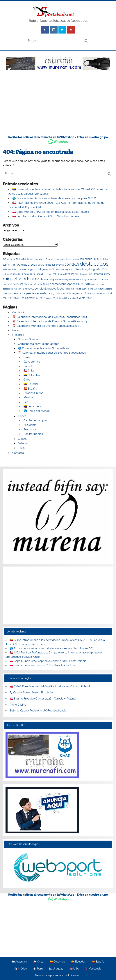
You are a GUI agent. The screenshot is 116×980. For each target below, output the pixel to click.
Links (21, 448)
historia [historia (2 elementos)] (6, 274)
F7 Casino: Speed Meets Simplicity (31, 693)
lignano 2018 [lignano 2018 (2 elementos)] (86, 274)
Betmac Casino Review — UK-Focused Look (38, 711)
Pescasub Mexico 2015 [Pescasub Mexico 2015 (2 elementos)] (76, 289)
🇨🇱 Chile (29, 371)
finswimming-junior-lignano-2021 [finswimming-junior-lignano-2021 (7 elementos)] (36, 269)
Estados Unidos (33, 393)
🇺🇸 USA (74, 969)
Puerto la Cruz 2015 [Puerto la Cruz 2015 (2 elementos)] (96, 289)
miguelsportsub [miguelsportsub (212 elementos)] (19, 279)
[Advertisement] (58, 105)
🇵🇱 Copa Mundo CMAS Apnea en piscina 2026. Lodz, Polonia (51, 212)
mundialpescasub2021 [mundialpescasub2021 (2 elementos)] (97, 280)
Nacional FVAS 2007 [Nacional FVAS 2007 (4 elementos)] (13, 284)
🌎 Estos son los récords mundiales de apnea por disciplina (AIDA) (54, 198)
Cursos (22, 439)
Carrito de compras (36, 420)
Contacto (18, 453)
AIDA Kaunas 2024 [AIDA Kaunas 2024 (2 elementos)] (30, 259)
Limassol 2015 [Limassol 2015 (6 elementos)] (101, 274)
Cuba (27, 380)
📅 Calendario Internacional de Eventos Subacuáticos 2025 (50, 321)
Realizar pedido (33, 434)
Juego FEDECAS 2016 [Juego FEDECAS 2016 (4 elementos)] (46, 274)
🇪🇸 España (30, 389)
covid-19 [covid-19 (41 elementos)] (72, 264)
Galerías (23, 443)
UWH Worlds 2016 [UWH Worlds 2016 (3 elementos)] (17, 298)
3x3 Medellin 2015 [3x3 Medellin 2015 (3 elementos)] (12, 259)
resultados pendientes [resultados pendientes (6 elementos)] (26, 293)
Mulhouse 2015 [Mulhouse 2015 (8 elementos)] (46, 279)
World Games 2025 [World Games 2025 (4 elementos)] (68, 298)
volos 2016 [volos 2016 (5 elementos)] (52, 298)
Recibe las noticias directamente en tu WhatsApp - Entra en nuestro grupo (58, 137)
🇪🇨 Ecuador (31, 384)
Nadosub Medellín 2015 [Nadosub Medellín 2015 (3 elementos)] (36, 284)
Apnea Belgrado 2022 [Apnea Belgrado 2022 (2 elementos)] (49, 259)
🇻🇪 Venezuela (32, 406)
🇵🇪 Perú (38, 969)
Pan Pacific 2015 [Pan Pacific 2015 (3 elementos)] (26, 289)
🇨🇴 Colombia (32, 375)
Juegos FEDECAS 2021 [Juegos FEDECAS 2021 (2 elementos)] (69, 274)
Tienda (22, 416)
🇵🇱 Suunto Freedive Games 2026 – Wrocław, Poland (43, 699)
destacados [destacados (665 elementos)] (94, 264)
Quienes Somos (28, 339)
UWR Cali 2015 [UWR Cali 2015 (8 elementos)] (36, 298)
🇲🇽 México (21, 969)
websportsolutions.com (68, 975)
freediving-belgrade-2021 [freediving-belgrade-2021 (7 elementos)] (92, 269)
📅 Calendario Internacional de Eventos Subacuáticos (52, 353)
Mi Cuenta (30, 425)
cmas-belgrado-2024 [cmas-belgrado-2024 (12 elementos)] (23, 265)
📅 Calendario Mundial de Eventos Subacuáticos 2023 (46, 326)
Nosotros (18, 335)
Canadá (28, 366)
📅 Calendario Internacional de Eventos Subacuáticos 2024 (50, 317)
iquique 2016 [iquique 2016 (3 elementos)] (16, 274)
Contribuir (18, 312)
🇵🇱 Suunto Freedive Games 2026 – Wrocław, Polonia (46, 216)
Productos (30, 429)
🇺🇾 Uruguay (56, 969)
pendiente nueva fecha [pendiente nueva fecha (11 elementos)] (49, 289)
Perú (26, 402)
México (28, 397)
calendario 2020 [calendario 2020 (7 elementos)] (89, 259)
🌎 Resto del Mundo (37, 411)
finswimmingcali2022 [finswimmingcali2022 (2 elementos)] (66, 269)
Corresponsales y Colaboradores (38, 344)
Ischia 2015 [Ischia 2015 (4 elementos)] (29, 274)
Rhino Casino (18, 705)
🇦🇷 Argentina (32, 362)
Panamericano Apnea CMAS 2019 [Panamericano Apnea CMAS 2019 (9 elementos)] (69, 284)
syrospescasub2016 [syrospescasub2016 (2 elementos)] (96, 294)
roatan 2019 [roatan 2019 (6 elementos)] (47, 293)
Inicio (16, 330)
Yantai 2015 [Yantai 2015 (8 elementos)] (85, 298)
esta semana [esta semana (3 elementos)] (9, 269)
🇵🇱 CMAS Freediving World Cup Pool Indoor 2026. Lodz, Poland (50, 686)
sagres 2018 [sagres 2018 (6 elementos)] (79, 293)
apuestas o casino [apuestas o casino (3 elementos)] (69, 259)
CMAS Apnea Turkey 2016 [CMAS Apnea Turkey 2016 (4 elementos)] (51, 265)
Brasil (27, 357)
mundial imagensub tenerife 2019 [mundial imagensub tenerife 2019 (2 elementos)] (71, 280)
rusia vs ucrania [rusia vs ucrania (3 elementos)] (63, 294)
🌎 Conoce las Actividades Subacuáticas (43, 348)
